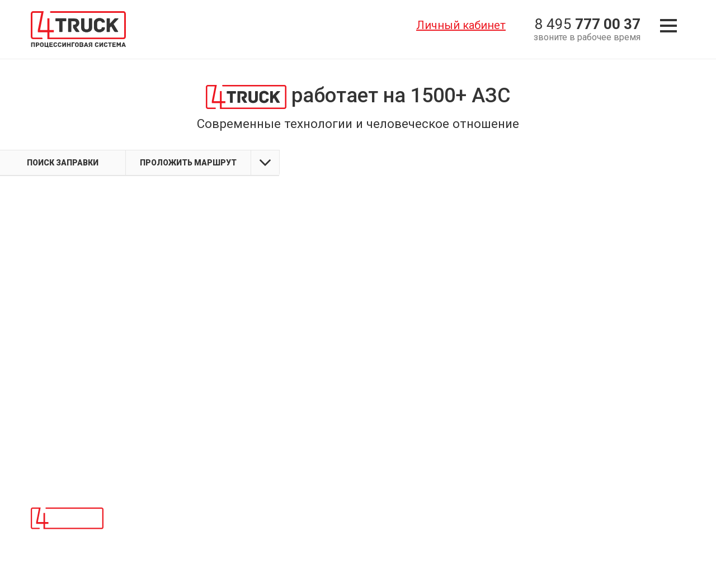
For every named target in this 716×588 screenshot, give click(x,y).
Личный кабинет (461, 25)
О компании (143, 514)
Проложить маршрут (188, 163)
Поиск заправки (63, 163)
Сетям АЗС (142, 544)
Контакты (359, 514)
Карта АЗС (361, 529)
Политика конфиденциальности (402, 544)
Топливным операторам (166, 529)
